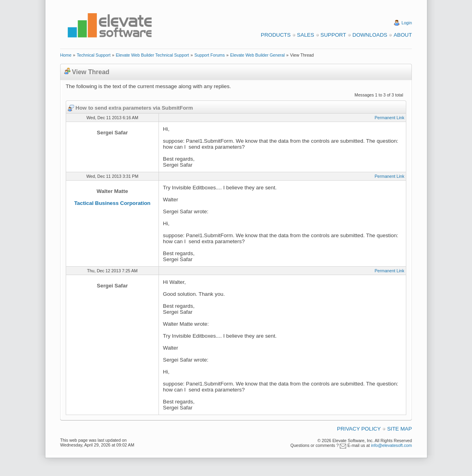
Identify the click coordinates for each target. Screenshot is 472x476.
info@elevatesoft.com (391, 445)
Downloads (370, 35)
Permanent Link (389, 118)
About (403, 35)
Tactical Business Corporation (112, 203)
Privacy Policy (359, 429)
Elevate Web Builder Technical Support (153, 55)
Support (333, 35)
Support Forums (210, 55)
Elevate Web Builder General (258, 55)
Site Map (400, 429)
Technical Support (94, 55)
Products (276, 35)
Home (66, 55)
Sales (306, 35)
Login (407, 23)
